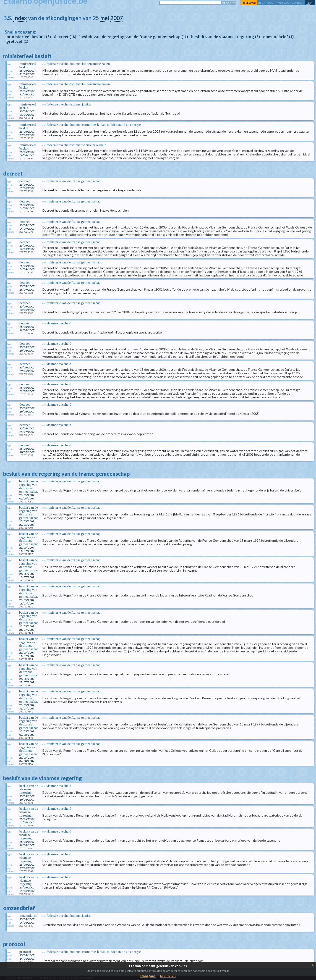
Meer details (168, 976)
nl (308, 3)
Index (20, 18)
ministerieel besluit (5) (29, 37)
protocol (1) (17, 41)
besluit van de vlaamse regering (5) (226, 37)
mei (105, 18)
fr (312, 3)
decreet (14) (65, 37)
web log (283, 3)
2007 (117, 18)
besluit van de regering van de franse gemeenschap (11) (134, 37)
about (270, 3)
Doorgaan (148, 976)
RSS (261, 3)
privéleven (249, 3)
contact (298, 3)
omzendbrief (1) (278, 37)
